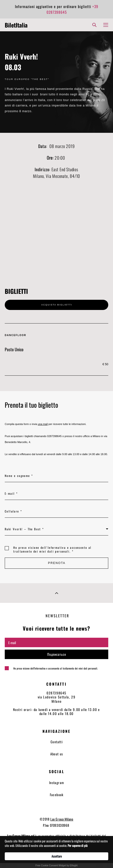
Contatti (57, 742)
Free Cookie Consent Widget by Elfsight (56, 866)
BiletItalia (16, 25)
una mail (43, 424)
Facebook (57, 795)
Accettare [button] (57, 856)
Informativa (57, 547)
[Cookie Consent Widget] (56, 852)
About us (57, 754)
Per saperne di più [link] (78, 846)
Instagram (57, 783)
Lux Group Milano (62, 819)
